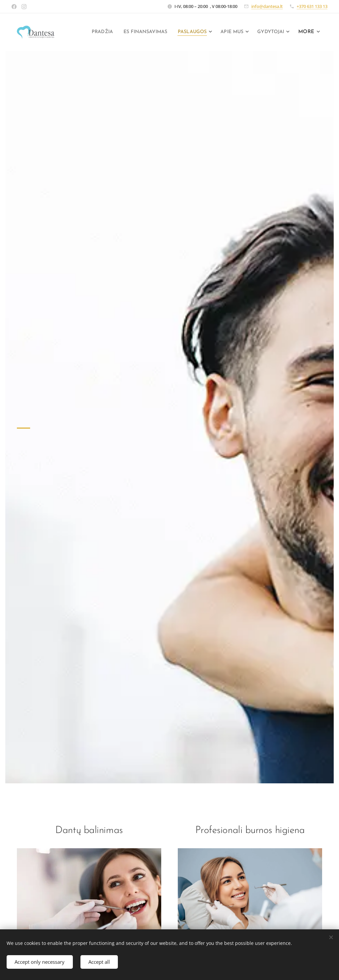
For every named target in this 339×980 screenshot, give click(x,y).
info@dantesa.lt (267, 6)
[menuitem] (130, 32)
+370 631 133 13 (312, 6)
